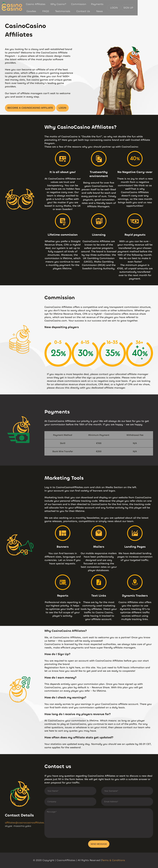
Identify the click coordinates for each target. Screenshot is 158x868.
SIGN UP (149, 8)
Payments (94, 4)
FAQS (121, 4)
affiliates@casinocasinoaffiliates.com (27, 823)
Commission (76, 4)
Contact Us (79, 11)
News (112, 11)
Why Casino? (57, 4)
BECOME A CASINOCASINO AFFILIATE (30, 108)
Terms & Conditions (113, 860)
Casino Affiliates (35, 4)
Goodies (109, 4)
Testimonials (42, 11)
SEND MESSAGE (99, 844)
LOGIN (134, 8)
